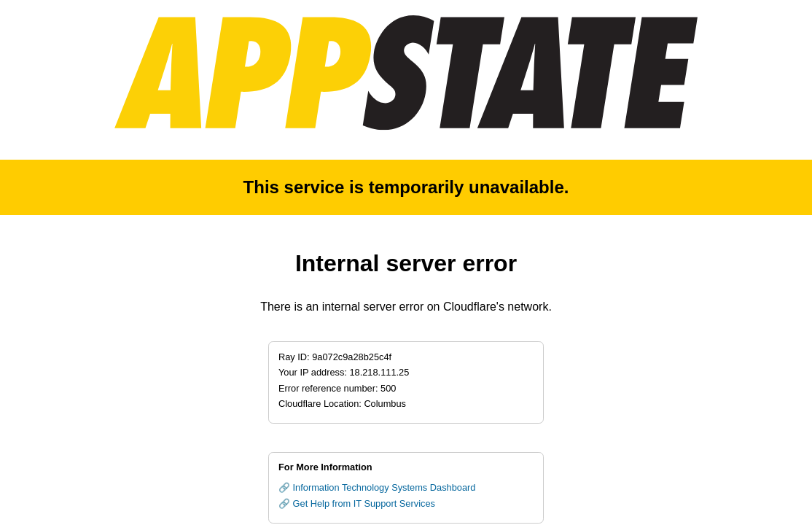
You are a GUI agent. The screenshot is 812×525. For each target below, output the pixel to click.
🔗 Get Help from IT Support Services (357, 503)
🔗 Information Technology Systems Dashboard (377, 487)
